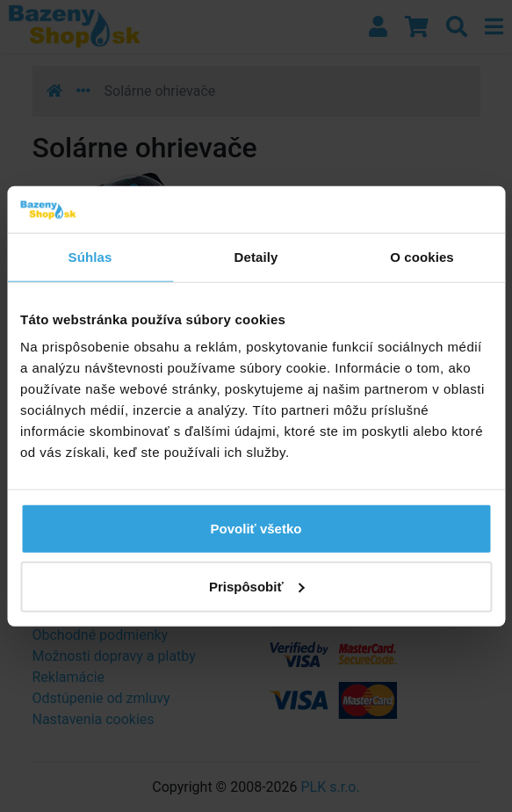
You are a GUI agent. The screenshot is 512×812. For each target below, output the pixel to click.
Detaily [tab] (256, 256)
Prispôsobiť (257, 586)
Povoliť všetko (256, 529)
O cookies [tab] (422, 256)
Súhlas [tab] (90, 256)
